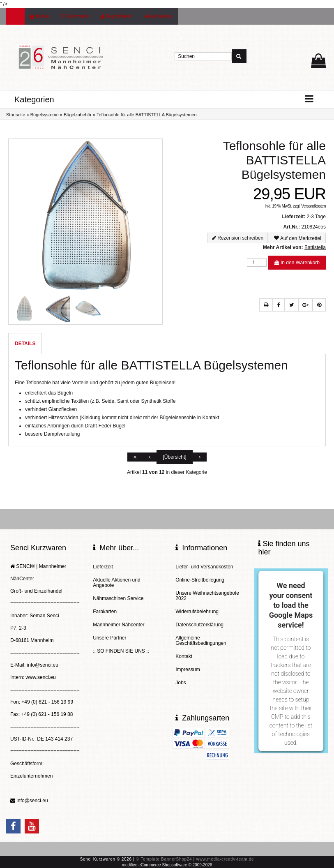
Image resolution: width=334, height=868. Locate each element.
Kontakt (184, 656)
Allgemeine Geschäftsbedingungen (201, 641)
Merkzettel (75, 16)
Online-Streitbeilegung (200, 580)
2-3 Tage (316, 217)
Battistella (315, 247)
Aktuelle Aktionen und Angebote (116, 583)
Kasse (39, 16)
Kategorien (34, 99)
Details (25, 344)
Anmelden (158, 16)
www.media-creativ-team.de (225, 859)
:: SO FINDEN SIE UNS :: (121, 651)
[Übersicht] (174, 457)
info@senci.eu (32, 801)
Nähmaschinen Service (118, 598)
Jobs (181, 683)
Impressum (188, 669)
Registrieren (116, 16)
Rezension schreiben (240, 238)
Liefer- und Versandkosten (204, 567)
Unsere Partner (109, 638)
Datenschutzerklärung (199, 625)
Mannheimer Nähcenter (119, 625)
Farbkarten (105, 612)
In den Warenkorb (297, 263)
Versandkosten (313, 206)
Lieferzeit (103, 567)
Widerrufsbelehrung (197, 612)
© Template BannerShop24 (164, 859)
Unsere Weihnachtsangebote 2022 (207, 596)
